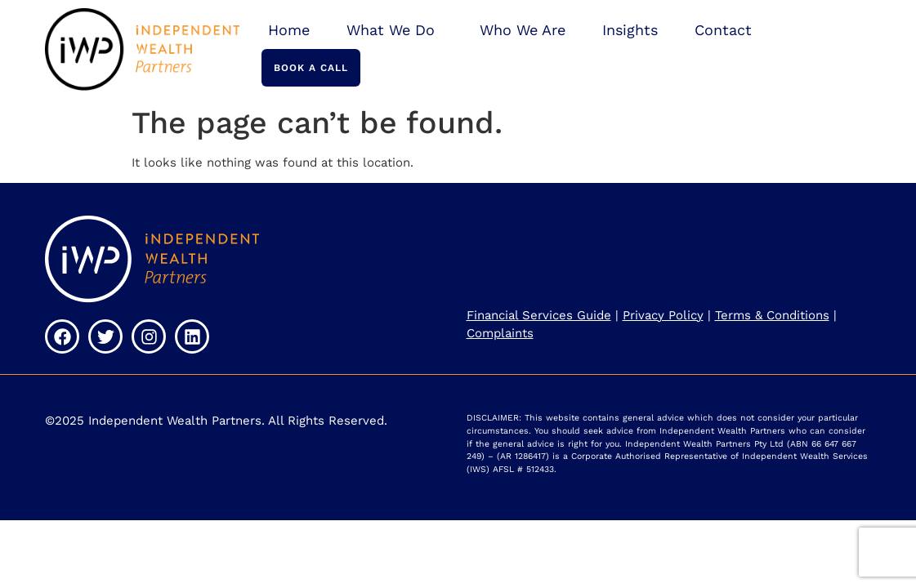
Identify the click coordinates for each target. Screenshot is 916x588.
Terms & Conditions (772, 315)
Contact (723, 30)
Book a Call (311, 68)
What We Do (395, 30)
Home (289, 30)
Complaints (500, 333)
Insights (630, 30)
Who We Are (523, 30)
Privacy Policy (663, 315)
